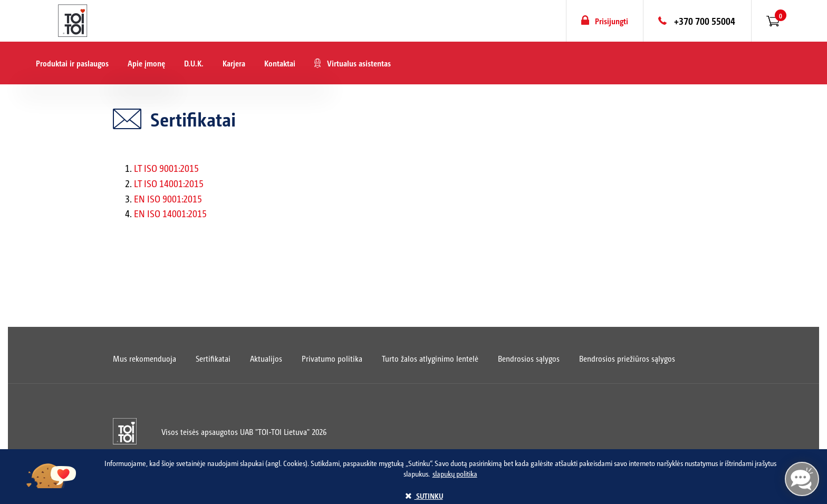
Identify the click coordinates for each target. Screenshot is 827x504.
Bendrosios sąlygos (529, 358)
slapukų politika (455, 473)
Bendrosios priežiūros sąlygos (627, 358)
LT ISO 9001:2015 (166, 168)
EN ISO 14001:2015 (170, 213)
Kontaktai (280, 63)
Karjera (234, 63)
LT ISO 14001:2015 (169, 183)
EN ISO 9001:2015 (168, 198)
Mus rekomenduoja (145, 358)
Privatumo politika (332, 358)
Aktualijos (266, 358)
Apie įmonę (146, 63)
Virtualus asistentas (359, 63)
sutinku (424, 496)
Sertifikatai (213, 358)
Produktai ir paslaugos (72, 63)
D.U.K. (194, 63)
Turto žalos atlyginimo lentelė (430, 358)
